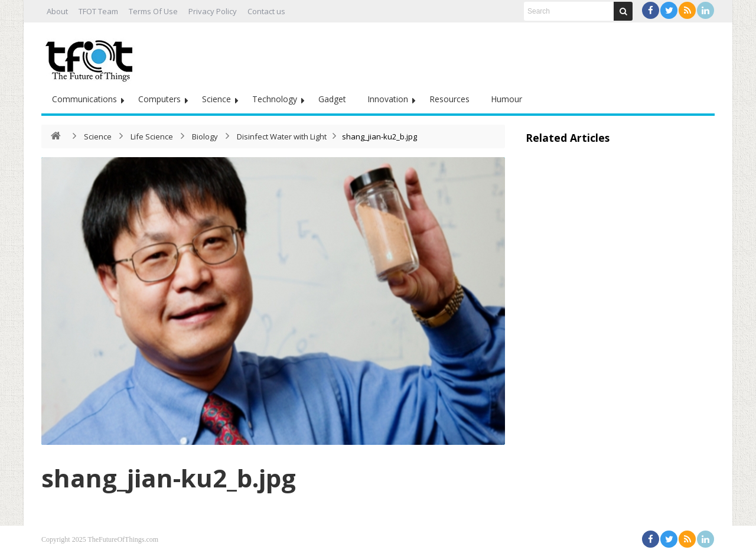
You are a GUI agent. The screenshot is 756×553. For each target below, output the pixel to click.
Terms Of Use (153, 11)
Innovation (388, 99)
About (57, 11)
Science (216, 99)
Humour (506, 99)
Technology (275, 99)
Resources (449, 99)
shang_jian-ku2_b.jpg (169, 478)
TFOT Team (98, 11)
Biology (205, 136)
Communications (84, 99)
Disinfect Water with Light (282, 136)
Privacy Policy (213, 11)
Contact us (266, 11)
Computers (159, 99)
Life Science (152, 136)
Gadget (332, 99)
